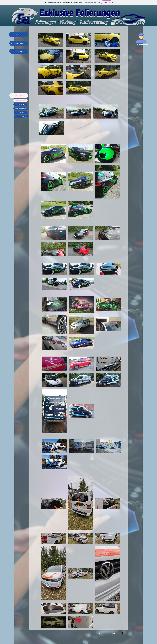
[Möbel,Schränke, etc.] (21, 108)
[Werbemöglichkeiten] (19, 43)
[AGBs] (102, 633)
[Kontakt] (19, 51)
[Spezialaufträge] (21, 113)
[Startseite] (18, 34)
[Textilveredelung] (21, 117)
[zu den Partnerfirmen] (141, 37)
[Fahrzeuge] (20, 101)
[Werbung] (21, 104)
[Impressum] (113, 633)
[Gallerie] (19, 95)
